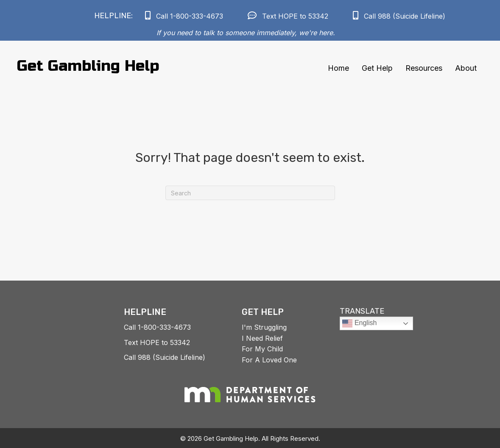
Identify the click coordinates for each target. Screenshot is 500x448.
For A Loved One (269, 360)
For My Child (262, 349)
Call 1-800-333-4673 (157, 327)
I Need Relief (262, 338)
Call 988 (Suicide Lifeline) (165, 357)
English (359, 323)
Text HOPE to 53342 (157, 342)
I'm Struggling (264, 327)
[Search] (250, 193)
